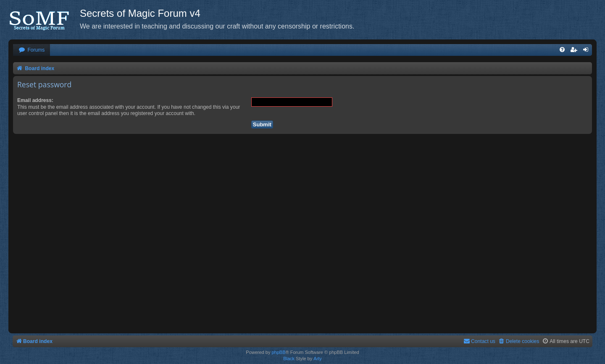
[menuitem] (32, 50)
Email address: (35, 100)
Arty (318, 359)
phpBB (278, 352)
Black (289, 359)
